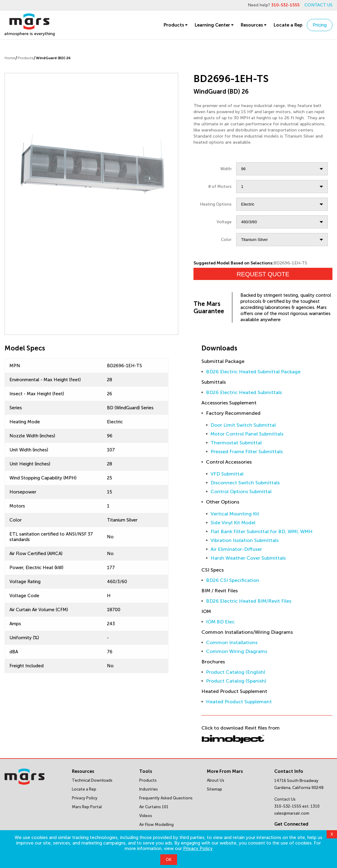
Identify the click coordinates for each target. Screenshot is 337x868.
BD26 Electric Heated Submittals (244, 392)
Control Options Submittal (241, 491)
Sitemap (215, 789)
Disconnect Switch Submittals (245, 483)
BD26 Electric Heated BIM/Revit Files (249, 601)
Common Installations (232, 642)
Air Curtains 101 (154, 807)
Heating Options (216, 204)
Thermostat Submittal (236, 443)
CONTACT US (318, 5)
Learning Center (215, 25)
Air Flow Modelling (156, 825)
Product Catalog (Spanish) (236, 681)
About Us (216, 780)
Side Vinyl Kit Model (233, 523)
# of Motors (220, 187)
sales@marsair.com (292, 813)
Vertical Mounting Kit (235, 514)
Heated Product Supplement (239, 702)
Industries (149, 789)
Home (10, 58)
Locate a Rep (288, 25)
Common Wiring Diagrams (237, 651)
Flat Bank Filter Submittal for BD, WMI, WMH (262, 531)
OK (169, 860)
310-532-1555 (285, 5)
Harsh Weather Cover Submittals (248, 558)
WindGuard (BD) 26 (53, 58)
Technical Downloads (92, 780)
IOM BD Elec (220, 622)
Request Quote (263, 274)
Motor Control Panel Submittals (247, 434)
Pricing (320, 25)
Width (226, 169)
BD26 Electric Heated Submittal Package (253, 372)
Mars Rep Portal (87, 807)
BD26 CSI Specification (233, 580)
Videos (146, 816)
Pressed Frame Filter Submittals (247, 452)
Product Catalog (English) (236, 672)
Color (226, 240)
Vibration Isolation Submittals (245, 540)
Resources (254, 25)
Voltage (224, 222)
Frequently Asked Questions (166, 798)
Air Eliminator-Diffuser (236, 549)
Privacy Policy (198, 848)
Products (176, 25)
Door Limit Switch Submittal (243, 425)
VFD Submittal (227, 474)
